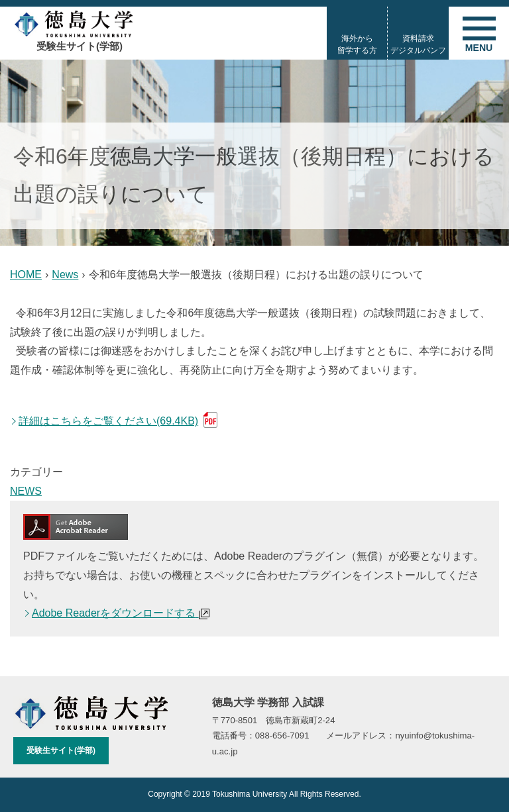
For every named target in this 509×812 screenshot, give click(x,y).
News (65, 275)
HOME (26, 275)
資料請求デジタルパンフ (418, 44)
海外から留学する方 (357, 44)
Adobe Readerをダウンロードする (121, 613)
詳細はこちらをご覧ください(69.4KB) (108, 421)
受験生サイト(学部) (61, 750)
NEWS (26, 491)
